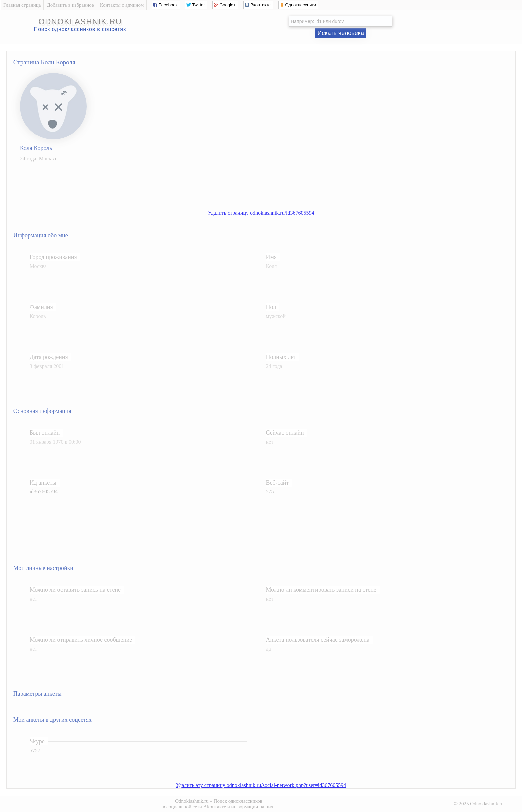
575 (270, 492)
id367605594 (44, 492)
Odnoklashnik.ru (192, 801)
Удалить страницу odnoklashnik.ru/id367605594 (261, 213)
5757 (35, 751)
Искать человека (341, 33)
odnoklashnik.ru (80, 21)
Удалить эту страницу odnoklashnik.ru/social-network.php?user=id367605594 (261, 785)
